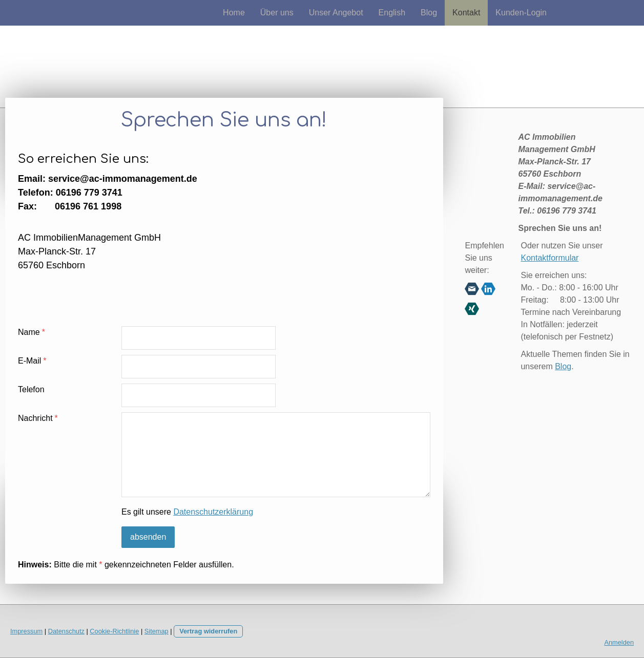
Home (234, 13)
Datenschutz (66, 631)
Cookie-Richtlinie (114, 631)
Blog (429, 13)
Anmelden (619, 642)
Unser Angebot (336, 13)
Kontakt (466, 13)
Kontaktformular (549, 258)
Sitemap (157, 631)
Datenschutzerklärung (213, 512)
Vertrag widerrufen (208, 631)
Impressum (26, 631)
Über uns (277, 13)
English (392, 13)
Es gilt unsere (187, 512)
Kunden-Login (521, 13)
